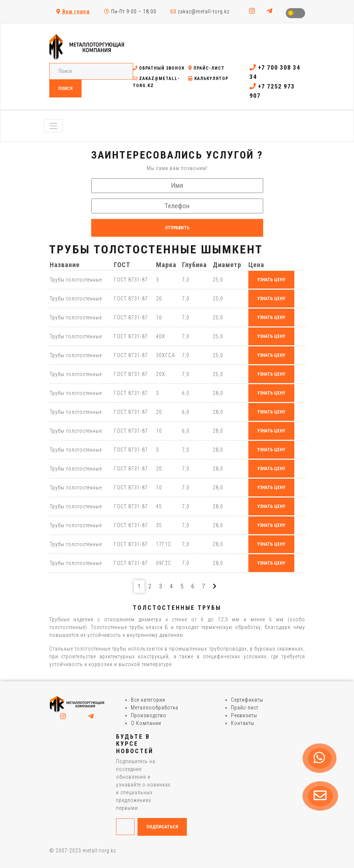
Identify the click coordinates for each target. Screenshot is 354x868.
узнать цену (271, 280)
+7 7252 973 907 (272, 91)
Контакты (243, 723)
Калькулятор (208, 79)
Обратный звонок (159, 68)
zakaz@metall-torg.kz (200, 11)
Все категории (148, 700)
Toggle (295, 13)
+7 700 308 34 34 (275, 72)
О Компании (146, 723)
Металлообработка (155, 708)
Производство (149, 715)
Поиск (65, 89)
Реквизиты (244, 715)
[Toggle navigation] (53, 126)
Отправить (177, 228)
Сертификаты (247, 700)
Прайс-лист (206, 68)
